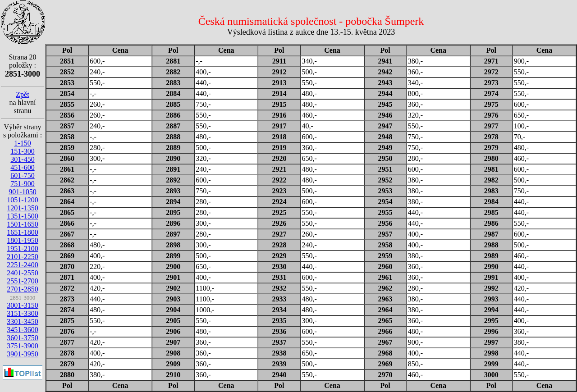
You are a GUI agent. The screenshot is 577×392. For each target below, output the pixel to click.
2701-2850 (22, 289)
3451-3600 (22, 330)
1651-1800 (22, 232)
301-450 (22, 159)
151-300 (22, 151)
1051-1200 (22, 200)
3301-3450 (22, 321)
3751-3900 (22, 346)
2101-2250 (22, 257)
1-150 (22, 143)
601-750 (22, 175)
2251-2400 (22, 265)
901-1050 (22, 192)
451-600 (22, 167)
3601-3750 (22, 338)
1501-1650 (22, 224)
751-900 (22, 184)
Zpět (22, 94)
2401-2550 (22, 273)
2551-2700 (22, 281)
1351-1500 (22, 216)
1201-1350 (22, 208)
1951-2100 (22, 248)
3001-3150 (22, 305)
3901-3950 (22, 354)
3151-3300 (22, 313)
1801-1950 (22, 240)
